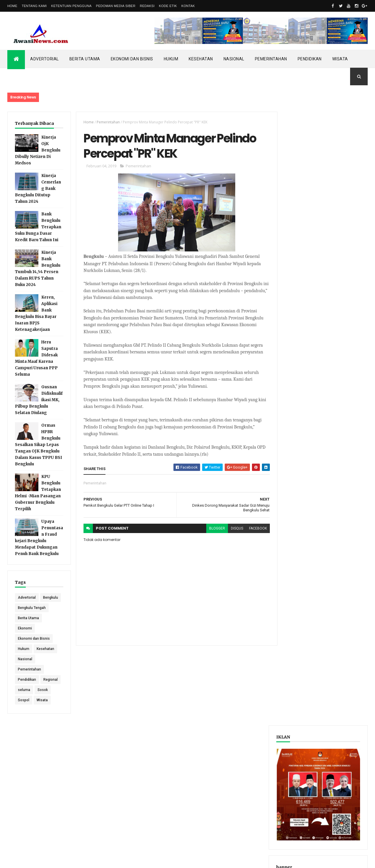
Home (12, 6)
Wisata (340, 59)
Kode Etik (168, 6)
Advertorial (45, 59)
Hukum (171, 59)
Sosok (43, 700)
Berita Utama (85, 59)
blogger (214, 529)
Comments (346, 306)
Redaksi (147, 6)
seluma (24, 700)
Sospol (24, 710)
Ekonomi (25, 639)
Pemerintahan (271, 59)
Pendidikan (310, 59)
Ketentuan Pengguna (71, 6)
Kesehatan (201, 59)
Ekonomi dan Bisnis (132, 59)
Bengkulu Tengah (32, 618)
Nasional (234, 59)
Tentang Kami (34, 6)
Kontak (188, 6)
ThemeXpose (37, 860)
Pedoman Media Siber (116, 6)
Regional (51, 690)
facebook (254, 529)
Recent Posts (301, 306)
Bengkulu (25, 608)
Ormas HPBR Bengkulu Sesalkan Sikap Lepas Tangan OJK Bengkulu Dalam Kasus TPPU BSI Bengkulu (39, 445)
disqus (233, 529)
